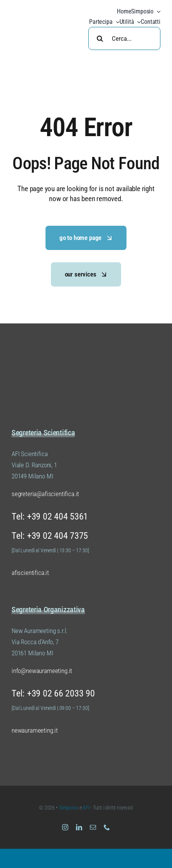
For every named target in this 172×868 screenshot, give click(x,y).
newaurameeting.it (35, 730)
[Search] (100, 38)
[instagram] (65, 827)
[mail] (93, 827)
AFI (86, 808)
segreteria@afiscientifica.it (45, 494)
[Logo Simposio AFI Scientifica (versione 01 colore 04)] (44, 12)
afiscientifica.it (30, 573)
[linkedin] (79, 827)
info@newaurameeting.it (42, 671)
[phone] (107, 827)
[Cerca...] (124, 38)
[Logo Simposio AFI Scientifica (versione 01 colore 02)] (50, 362)
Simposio (69, 808)
